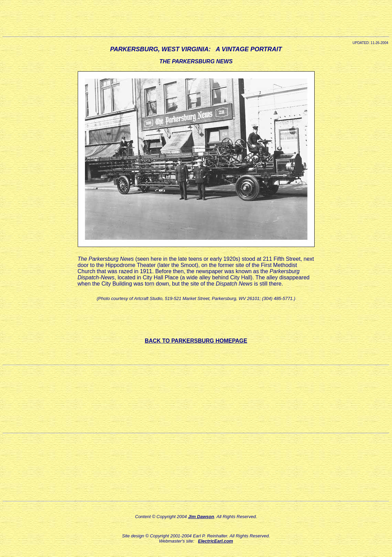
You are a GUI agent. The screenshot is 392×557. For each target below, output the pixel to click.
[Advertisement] (196, 18)
